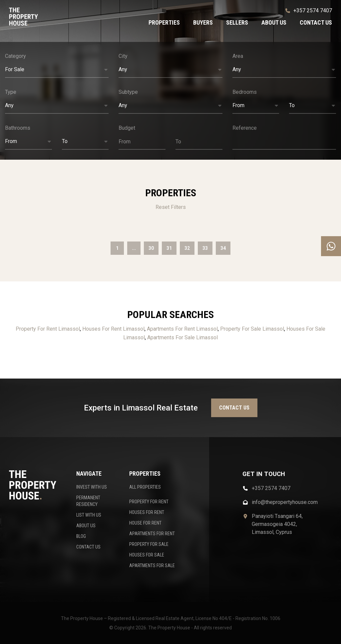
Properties (164, 22)
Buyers (203, 22)
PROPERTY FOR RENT (149, 502)
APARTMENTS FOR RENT (152, 534)
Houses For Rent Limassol (113, 329)
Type (11, 92)
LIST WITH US (89, 515)
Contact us (316, 22)
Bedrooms (245, 92)
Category (15, 56)
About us (274, 22)
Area (238, 56)
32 (187, 248)
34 (223, 248)
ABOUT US (86, 526)
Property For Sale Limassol (252, 329)
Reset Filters (171, 207)
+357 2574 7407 (309, 10)
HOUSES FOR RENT (147, 512)
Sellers (237, 22)
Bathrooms (18, 128)
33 (205, 248)
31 (169, 248)
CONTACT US (88, 547)
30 (151, 248)
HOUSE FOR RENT (145, 523)
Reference (245, 128)
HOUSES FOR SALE (147, 555)
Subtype (128, 92)
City (123, 56)
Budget (127, 128)
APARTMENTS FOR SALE (152, 565)
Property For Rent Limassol (48, 329)
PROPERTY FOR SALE (149, 544)
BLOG (81, 536)
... (134, 248)
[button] (57, 70)
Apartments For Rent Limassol (182, 329)
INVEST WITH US (92, 487)
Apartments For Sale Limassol (182, 337)
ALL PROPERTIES (145, 487)
